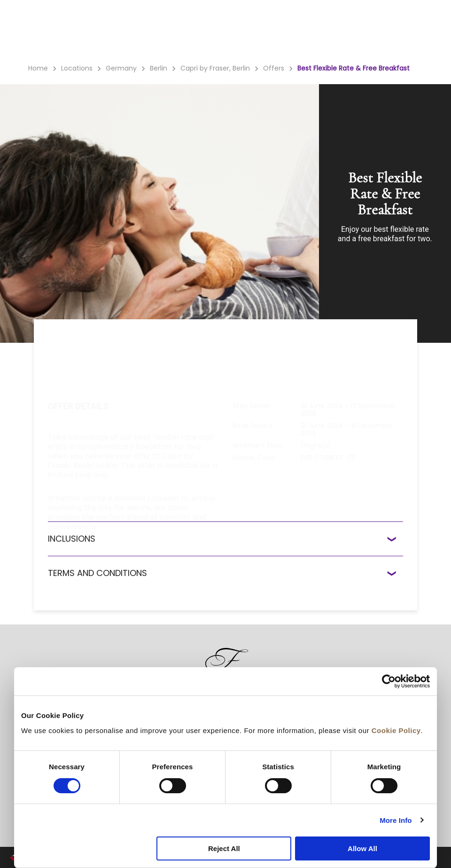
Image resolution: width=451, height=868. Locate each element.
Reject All (224, 848)
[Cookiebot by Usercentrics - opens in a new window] (389, 681)
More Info (396, 820)
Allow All (362, 848)
